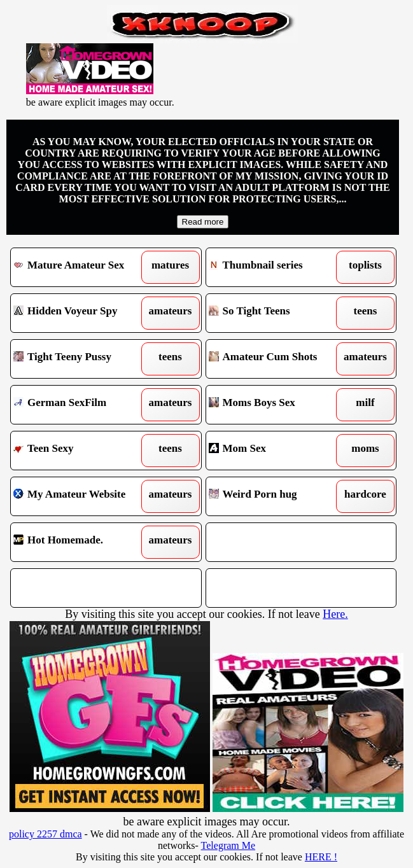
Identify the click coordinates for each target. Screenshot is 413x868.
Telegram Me (228, 845)
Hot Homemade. (82, 542)
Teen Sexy (82, 451)
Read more (203, 222)
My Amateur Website (82, 496)
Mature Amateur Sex (82, 267)
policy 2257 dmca (45, 834)
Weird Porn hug (277, 496)
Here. (335, 614)
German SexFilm (82, 405)
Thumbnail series (277, 267)
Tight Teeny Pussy (82, 359)
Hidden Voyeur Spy (82, 313)
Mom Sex (277, 451)
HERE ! (321, 857)
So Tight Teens (277, 313)
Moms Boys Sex (277, 405)
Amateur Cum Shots (277, 359)
